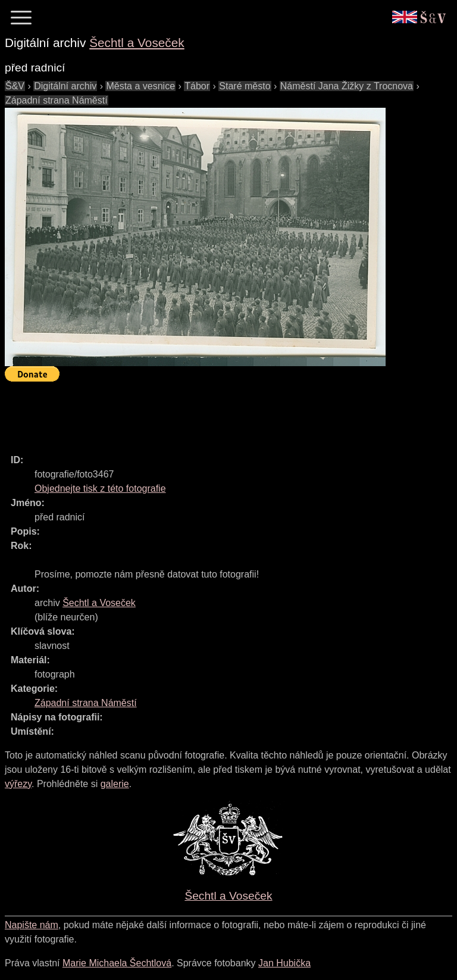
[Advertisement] (221, 413)
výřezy (18, 784)
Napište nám (32, 925)
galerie (115, 784)
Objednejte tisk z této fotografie (100, 489)
